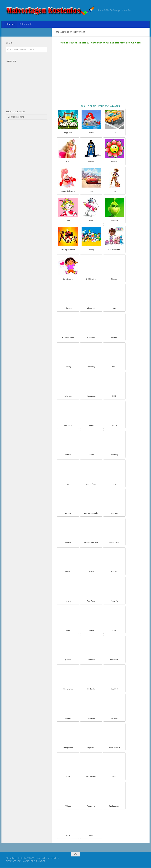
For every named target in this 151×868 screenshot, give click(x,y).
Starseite (10, 24)
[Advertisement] (101, 75)
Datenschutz (25, 24)
